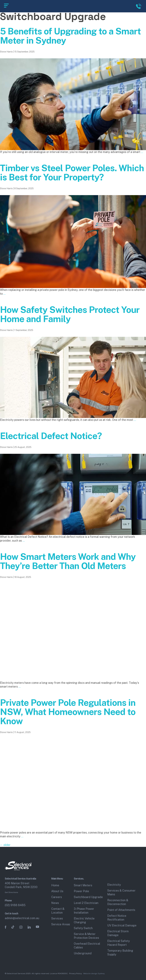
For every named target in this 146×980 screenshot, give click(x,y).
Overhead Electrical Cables (87, 946)
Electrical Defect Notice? (51, 436)
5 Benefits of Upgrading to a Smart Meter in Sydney (70, 36)
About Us (57, 891)
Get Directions (11, 892)
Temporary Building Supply (120, 953)
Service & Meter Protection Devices (86, 936)
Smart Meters (83, 885)
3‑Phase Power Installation (84, 911)
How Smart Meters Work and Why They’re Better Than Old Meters (68, 561)
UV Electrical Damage (122, 925)
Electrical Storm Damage (118, 933)
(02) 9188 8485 (15, 905)
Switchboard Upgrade (88, 897)
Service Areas (61, 924)
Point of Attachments (121, 910)
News (55, 903)
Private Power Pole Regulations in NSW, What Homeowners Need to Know (68, 712)
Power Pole (81, 891)
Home (55, 885)
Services (57, 918)
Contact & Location (58, 911)
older (5, 845)
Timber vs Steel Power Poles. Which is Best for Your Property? (72, 173)
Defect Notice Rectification (117, 918)
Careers (57, 897)
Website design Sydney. (94, 974)
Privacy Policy (75, 974)
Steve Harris (6, 52)
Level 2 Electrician (86, 903)
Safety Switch (83, 928)
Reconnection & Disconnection (118, 902)
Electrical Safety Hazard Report (119, 943)
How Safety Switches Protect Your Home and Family (70, 314)
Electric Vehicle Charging (84, 920)
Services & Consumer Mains (121, 892)
